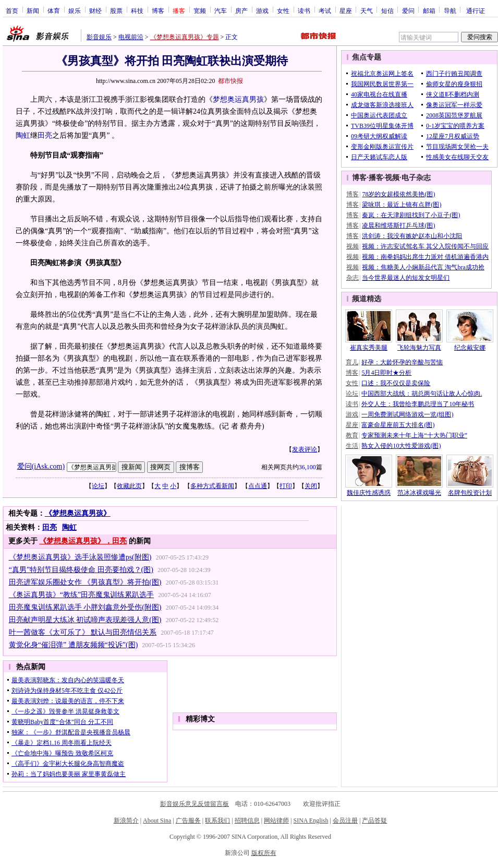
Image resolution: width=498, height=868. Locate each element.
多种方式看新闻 (212, 486)
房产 (241, 10)
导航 (450, 10)
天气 (367, 10)
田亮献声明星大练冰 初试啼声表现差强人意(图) (85, 620)
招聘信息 (247, 821)
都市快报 (230, 81)
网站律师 (276, 821)
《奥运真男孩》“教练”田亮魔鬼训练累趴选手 (81, 595)
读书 (304, 10)
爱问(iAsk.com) (41, 466)
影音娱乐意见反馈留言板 (195, 804)
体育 (54, 10)
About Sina (157, 821)
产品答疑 (374, 821)
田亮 (45, 135)
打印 (286, 486)
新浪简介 (126, 821)
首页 (12, 10)
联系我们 (217, 821)
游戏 (262, 10)
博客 (158, 10)
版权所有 (264, 853)
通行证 (476, 10)
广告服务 (188, 821)
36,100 (307, 467)
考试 (325, 10)
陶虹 (23, 135)
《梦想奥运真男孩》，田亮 (83, 541)
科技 (137, 10)
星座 (346, 10)
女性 (283, 10)
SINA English (311, 821)
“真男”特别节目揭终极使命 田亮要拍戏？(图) (81, 570)
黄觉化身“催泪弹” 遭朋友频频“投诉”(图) (74, 645)
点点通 (258, 486)
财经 (95, 10)
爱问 (408, 10)
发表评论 (305, 449)
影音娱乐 (99, 37)
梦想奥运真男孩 (238, 99)
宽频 (200, 10)
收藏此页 (129, 486)
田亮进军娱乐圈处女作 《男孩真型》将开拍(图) (85, 582)
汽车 (221, 10)
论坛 (98, 486)
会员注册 (345, 821)
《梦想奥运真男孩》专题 (185, 37)
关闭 (311, 486)
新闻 (33, 10)
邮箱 (429, 10)
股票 (116, 10)
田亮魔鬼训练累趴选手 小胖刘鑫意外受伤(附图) (85, 607)
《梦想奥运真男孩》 (78, 513)
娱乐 (75, 10)
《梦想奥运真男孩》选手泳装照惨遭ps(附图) (80, 557)
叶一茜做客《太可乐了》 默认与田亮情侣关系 (83, 632)
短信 (387, 10)
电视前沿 (131, 37)
